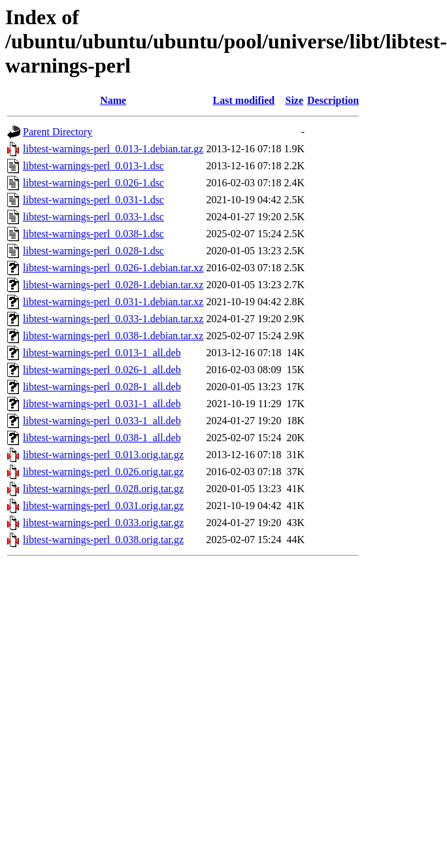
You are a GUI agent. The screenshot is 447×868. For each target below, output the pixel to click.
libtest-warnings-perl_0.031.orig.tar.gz (103, 506)
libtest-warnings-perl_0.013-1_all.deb (102, 353)
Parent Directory (58, 132)
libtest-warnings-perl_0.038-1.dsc (93, 234)
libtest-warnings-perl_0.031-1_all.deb (102, 404)
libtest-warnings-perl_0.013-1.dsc (93, 166)
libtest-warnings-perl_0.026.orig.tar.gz (103, 472)
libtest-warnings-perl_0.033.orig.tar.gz (103, 523)
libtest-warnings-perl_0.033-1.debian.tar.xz (113, 319)
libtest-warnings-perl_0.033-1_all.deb (102, 421)
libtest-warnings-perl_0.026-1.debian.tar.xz (113, 268)
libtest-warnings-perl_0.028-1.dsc (93, 251)
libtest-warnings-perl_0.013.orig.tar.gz (103, 455)
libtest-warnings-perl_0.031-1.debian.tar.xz (113, 302)
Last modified (244, 100)
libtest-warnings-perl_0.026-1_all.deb (102, 370)
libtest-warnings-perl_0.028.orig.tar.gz (103, 489)
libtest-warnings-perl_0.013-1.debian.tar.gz (113, 149)
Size (294, 100)
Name (113, 100)
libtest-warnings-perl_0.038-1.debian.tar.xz (113, 336)
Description (333, 100)
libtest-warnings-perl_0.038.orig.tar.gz (103, 540)
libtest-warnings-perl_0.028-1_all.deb (102, 387)
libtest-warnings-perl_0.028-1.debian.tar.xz (113, 285)
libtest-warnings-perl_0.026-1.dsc (93, 183)
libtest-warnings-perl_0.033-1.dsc (93, 217)
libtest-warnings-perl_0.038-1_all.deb (102, 438)
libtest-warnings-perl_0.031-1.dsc (93, 200)
